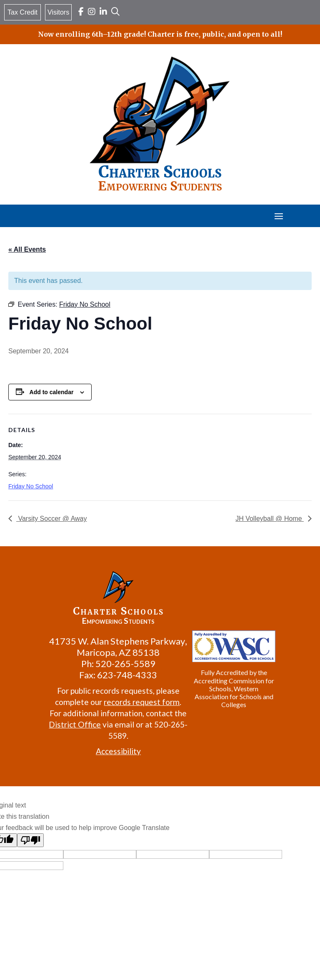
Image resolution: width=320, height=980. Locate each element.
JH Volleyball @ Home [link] (270, 519)
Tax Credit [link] (22, 12)
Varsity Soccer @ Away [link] (51, 519)
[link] (81, 12)
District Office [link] (75, 724)
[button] (279, 216)
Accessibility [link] (118, 751)
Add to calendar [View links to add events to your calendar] (52, 392)
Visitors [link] (58, 12)
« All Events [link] (27, 249)
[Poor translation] (30, 840)
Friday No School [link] (31, 486)
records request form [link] (142, 702)
